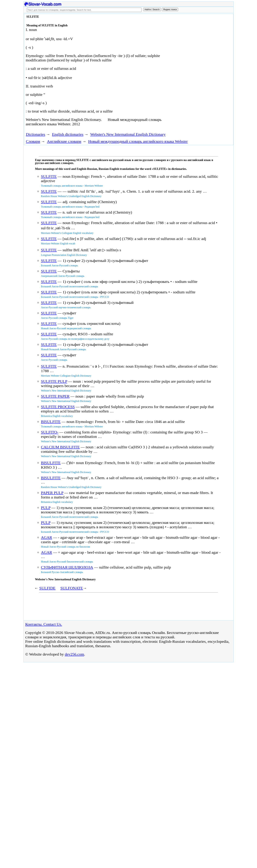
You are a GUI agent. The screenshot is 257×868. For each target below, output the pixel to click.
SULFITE (49, 176)
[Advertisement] (195, 41)
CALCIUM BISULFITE (60, 447)
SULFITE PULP (54, 381)
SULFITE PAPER (55, 396)
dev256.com (74, 654)
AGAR (47, 537)
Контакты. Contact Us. (44, 624)
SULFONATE (72, 588)
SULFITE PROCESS (58, 407)
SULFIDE (47, 588)
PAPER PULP (52, 493)
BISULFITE (51, 422)
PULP (46, 508)
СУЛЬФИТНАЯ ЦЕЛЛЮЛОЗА (67, 567)
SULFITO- (50, 432)
